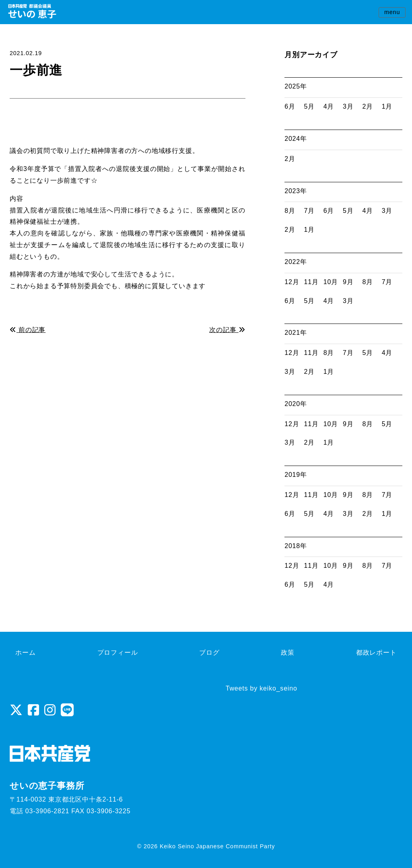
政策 (288, 653)
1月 (387, 106)
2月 (368, 106)
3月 (348, 106)
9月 (348, 282)
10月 (331, 282)
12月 (292, 282)
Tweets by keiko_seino (262, 688)
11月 (311, 282)
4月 (329, 106)
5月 (310, 106)
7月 (310, 211)
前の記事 (28, 330)
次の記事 (227, 330)
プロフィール (118, 653)
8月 (290, 211)
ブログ (209, 653)
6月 (290, 106)
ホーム (25, 653)
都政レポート (376, 653)
